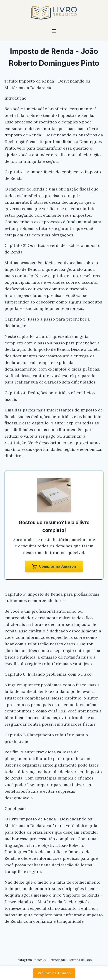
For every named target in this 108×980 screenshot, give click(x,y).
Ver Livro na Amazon (54, 973)
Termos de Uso (80, 960)
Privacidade (57, 960)
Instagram (24, 960)
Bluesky (40, 960)
